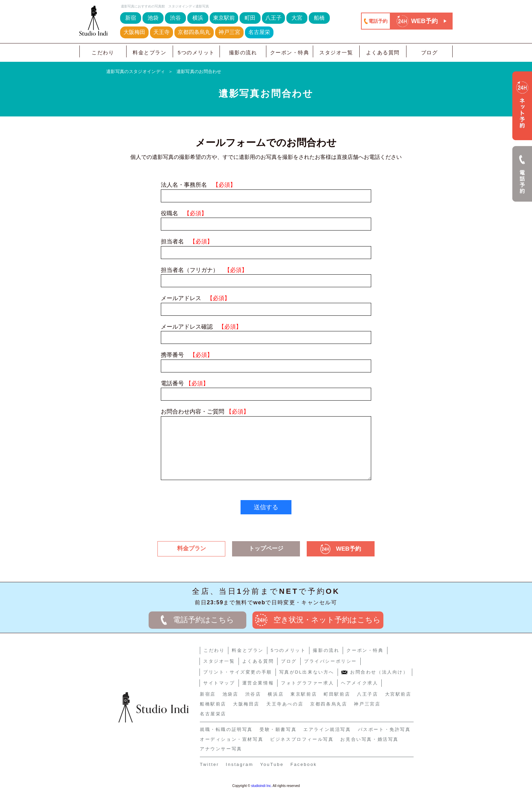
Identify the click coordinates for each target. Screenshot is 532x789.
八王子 (273, 18)
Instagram (239, 764)
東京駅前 (224, 18)
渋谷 (175, 18)
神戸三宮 (229, 32)
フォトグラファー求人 (307, 683)
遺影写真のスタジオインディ (136, 71)
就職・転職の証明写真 (226, 729)
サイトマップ (219, 683)
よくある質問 (383, 52)
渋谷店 (253, 694)
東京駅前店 (304, 694)
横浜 (198, 18)
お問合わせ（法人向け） (375, 672)
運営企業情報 (258, 683)
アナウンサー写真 (221, 749)
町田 (250, 18)
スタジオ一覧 (336, 52)
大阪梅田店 (246, 704)
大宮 (297, 18)
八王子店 (367, 694)
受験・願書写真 (278, 729)
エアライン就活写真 (327, 729)
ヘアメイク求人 (359, 683)
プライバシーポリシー (330, 661)
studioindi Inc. (261, 786)
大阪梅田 (134, 32)
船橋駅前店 (213, 704)
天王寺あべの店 (285, 704)
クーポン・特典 (290, 52)
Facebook (304, 764)
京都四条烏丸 (194, 32)
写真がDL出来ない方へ (307, 672)
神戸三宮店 (367, 704)
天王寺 (161, 32)
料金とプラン (149, 52)
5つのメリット (196, 52)
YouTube (272, 764)
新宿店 (208, 694)
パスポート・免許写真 (384, 729)
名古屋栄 (259, 32)
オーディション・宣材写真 (232, 739)
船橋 (319, 18)
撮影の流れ (243, 52)
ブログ (430, 52)
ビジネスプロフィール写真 (302, 739)
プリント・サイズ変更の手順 (238, 672)
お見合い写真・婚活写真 (369, 739)
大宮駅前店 (398, 694)
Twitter (209, 764)
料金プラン (192, 548)
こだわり (103, 52)
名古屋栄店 (213, 714)
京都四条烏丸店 (329, 704)
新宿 (131, 18)
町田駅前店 (337, 694)
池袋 (153, 18)
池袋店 (231, 694)
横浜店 (276, 694)
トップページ (266, 548)
